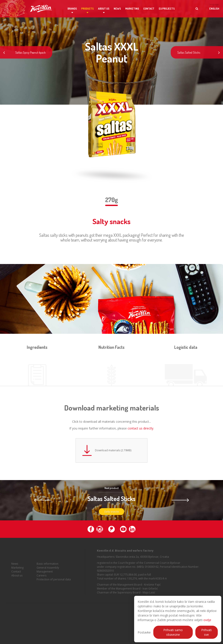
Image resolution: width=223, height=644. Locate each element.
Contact (149, 9)
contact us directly (140, 428)
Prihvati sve (206, 632)
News (117, 9)
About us (104, 9)
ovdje (207, 620)
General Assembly (48, 571)
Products (87, 9)
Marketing (132, 9)
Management (45, 575)
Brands (72, 9)
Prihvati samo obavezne (173, 632)
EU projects (167, 9)
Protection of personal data (54, 583)
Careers (41, 579)
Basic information (47, 567)
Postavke (144, 632)
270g (111, 200)
